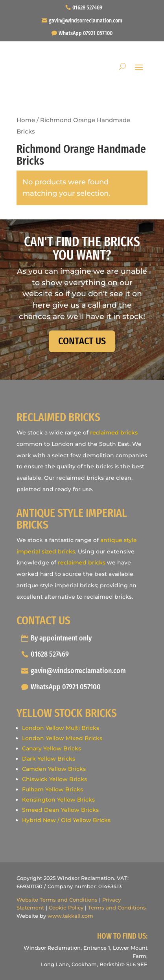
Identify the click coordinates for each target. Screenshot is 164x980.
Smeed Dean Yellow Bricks (60, 810)
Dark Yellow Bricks (49, 759)
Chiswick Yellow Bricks (54, 779)
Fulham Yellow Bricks (53, 789)
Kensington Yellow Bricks (58, 800)
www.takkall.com (70, 916)
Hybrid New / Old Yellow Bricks (66, 820)
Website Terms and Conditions (57, 900)
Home (26, 120)
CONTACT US (82, 341)
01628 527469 (87, 8)
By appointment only (61, 638)
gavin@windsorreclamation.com (86, 21)
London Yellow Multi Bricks (61, 728)
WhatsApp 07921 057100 (86, 33)
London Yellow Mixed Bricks (62, 738)
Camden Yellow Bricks (54, 769)
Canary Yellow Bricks (52, 748)
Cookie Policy (66, 908)
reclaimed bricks (114, 432)
